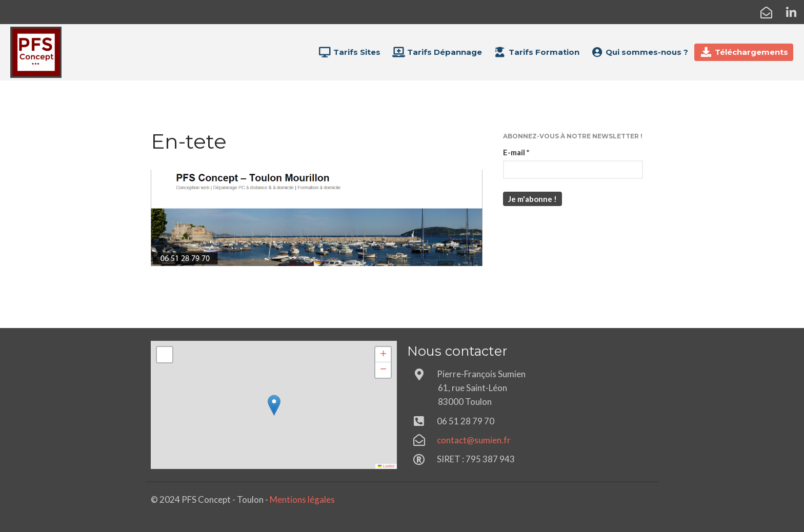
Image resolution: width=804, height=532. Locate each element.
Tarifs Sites (349, 52)
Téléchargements (744, 52)
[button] (274, 405)
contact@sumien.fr (474, 440)
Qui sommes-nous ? (640, 52)
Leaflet (386, 466)
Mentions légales (302, 499)
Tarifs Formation (536, 52)
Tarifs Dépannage (437, 52)
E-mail (516, 152)
